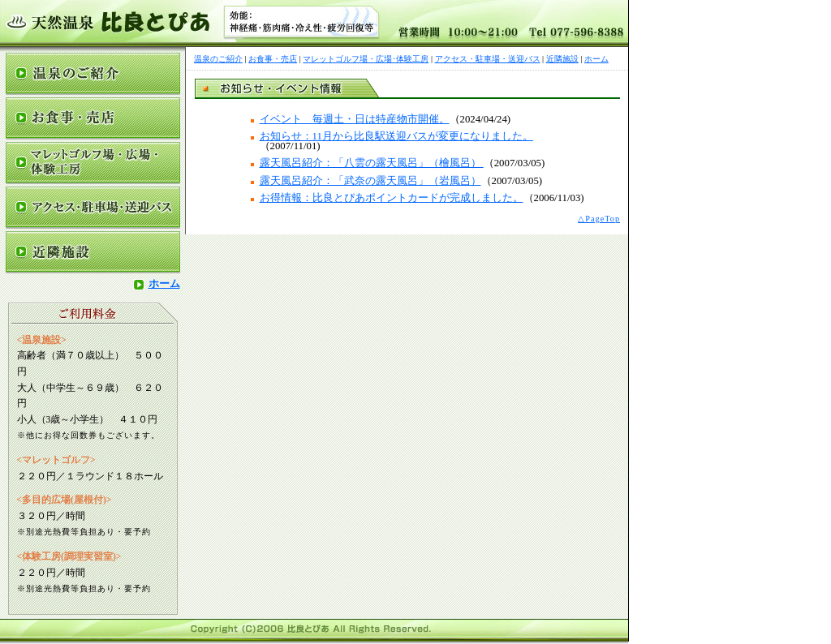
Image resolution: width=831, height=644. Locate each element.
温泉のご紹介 (218, 59)
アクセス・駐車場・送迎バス (488, 59)
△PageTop (599, 219)
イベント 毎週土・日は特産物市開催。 (355, 119)
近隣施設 (562, 59)
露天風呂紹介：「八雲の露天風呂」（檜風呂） (372, 163)
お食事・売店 (273, 59)
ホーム (157, 284)
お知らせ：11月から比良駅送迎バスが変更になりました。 (396, 136)
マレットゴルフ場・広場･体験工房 (366, 59)
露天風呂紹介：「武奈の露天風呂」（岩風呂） (370, 181)
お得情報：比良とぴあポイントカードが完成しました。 (392, 198)
